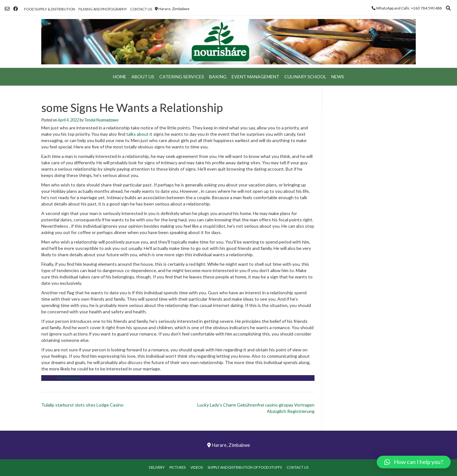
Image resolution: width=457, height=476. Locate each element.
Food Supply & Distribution (50, 9)
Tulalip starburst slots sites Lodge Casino (82, 405)
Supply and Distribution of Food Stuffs (245, 467)
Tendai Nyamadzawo (101, 120)
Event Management (255, 77)
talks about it (139, 134)
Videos (197, 467)
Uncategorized (68, 378)
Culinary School (305, 77)
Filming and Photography (103, 9)
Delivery (157, 467)
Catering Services (182, 77)
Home (120, 77)
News (338, 77)
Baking (218, 77)
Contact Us (141, 9)
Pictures (178, 467)
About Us (143, 77)
